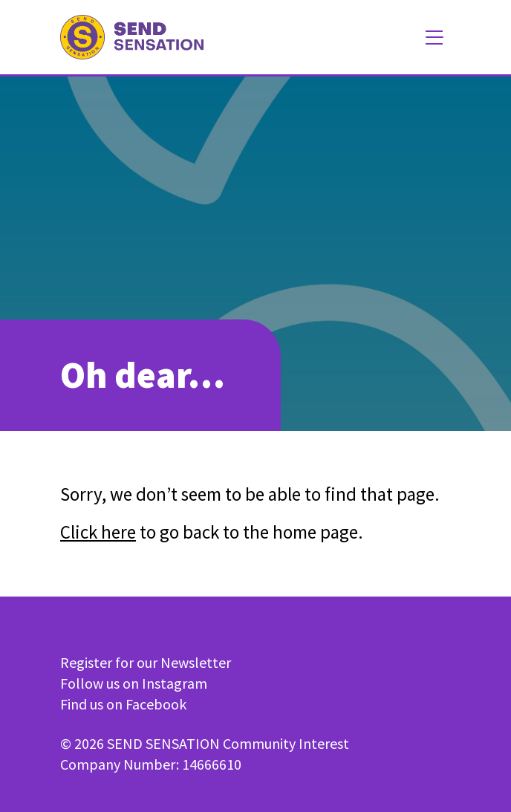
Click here (98, 532)
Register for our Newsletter (146, 662)
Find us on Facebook (123, 704)
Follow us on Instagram (134, 683)
